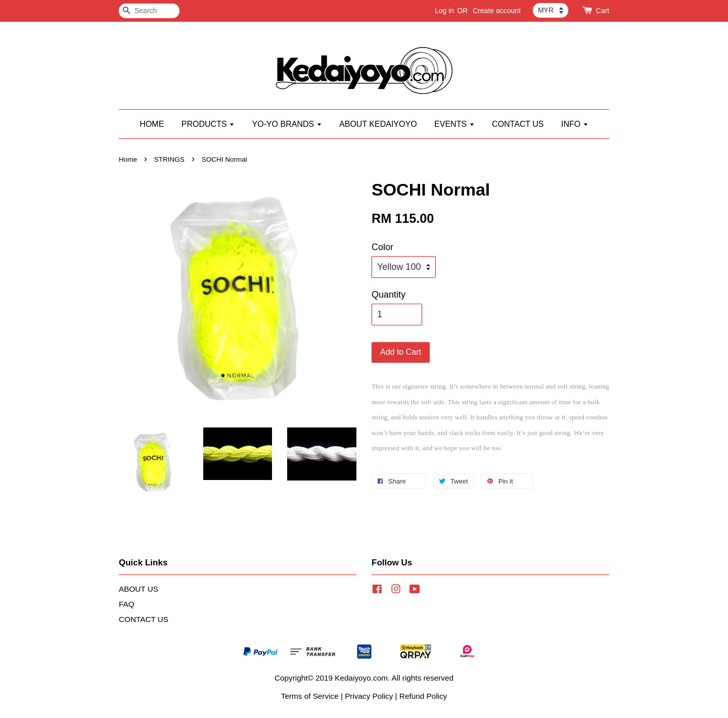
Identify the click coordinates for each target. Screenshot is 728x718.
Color (382, 247)
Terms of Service (310, 696)
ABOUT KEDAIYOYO (378, 124)
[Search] (149, 11)
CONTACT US (518, 124)
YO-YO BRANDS (287, 124)
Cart (603, 11)
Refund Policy (423, 696)
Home (128, 159)
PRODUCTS (208, 124)
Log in (444, 11)
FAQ (127, 604)
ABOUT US (139, 589)
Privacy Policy (369, 696)
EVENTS (454, 124)
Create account (497, 11)
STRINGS (169, 159)
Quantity (389, 295)
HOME (152, 124)
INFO (575, 124)
